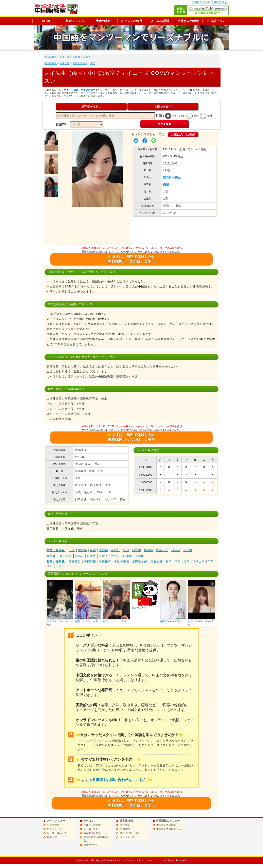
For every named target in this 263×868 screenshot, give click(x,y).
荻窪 (93, 550)
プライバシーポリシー (132, 833)
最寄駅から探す (91, 106)
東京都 (76, 57)
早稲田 (79, 556)
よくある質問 (160, 21)
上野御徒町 (140, 562)
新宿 (126, 550)
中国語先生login (220, 2)
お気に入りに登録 (183, 135)
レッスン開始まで (57, 833)
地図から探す (163, 106)
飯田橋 (149, 550)
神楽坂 (91, 556)
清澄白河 (199, 562)
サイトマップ (127, 837)
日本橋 (128, 556)
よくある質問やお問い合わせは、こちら (114, 780)
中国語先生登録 (200, 2)
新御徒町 (156, 562)
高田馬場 (66, 556)
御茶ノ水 (162, 550)
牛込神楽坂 (122, 562)
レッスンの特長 (132, 21)
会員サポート (91, 845)
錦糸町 (188, 550)
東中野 (115, 550)
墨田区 (87, 57)
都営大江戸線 (80, 63)
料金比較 (52, 837)
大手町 (115, 556)
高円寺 (103, 550)
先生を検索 (165, 124)
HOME (47, 21)
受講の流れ (103, 21)
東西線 (51, 556)
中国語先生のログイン (169, 829)
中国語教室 (51, 57)
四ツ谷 (137, 550)
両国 (93, 63)
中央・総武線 (56, 550)
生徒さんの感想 (188, 21)
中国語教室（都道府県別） (96, 839)
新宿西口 (75, 562)
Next (212, 584)
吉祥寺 (82, 550)
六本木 (60, 566)
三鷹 (72, 550)
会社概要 (125, 825)
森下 (187, 562)
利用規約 (125, 829)
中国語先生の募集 (166, 825)
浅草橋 (176, 550)
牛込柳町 (105, 562)
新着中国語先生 (92, 833)
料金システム (75, 21)
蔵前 (169, 562)
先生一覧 (65, 57)
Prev (51, 584)
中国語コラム (216, 21)
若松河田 (90, 562)
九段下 (103, 556)
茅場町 (140, 556)
